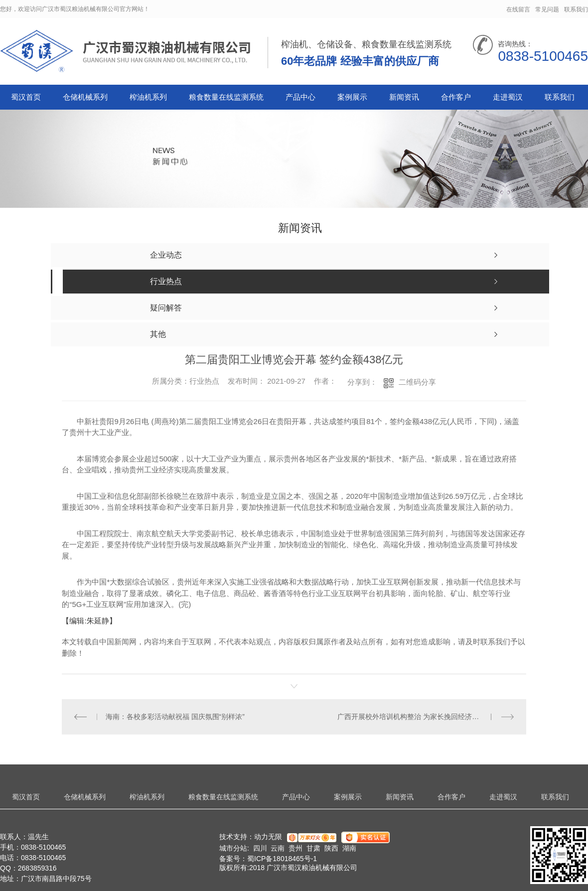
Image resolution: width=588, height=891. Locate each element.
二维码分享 (417, 382)
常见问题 (547, 9)
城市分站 (233, 848)
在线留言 (518, 9)
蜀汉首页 (26, 97)
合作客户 (456, 97)
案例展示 (352, 97)
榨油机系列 (148, 97)
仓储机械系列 (85, 97)
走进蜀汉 (508, 97)
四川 (260, 848)
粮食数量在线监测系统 (226, 97)
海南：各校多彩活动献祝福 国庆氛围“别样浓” (175, 717)
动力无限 (268, 837)
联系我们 (576, 9)
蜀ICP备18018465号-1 (282, 859)
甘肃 (313, 848)
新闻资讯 (404, 97)
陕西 (331, 848)
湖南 (349, 848)
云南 (278, 848)
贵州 (295, 848)
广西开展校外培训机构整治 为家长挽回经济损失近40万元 (425, 717)
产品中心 (300, 97)
